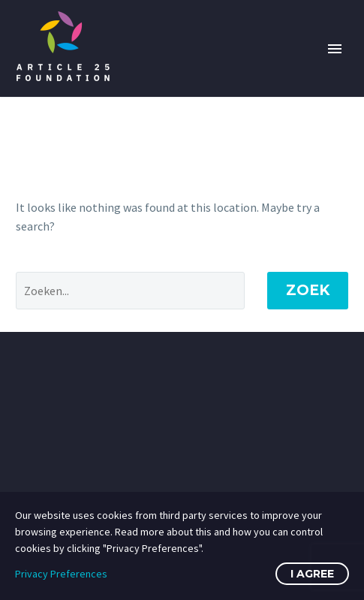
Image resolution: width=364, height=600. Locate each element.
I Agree (312, 574)
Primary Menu (335, 49)
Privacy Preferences (61, 574)
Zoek (308, 290)
